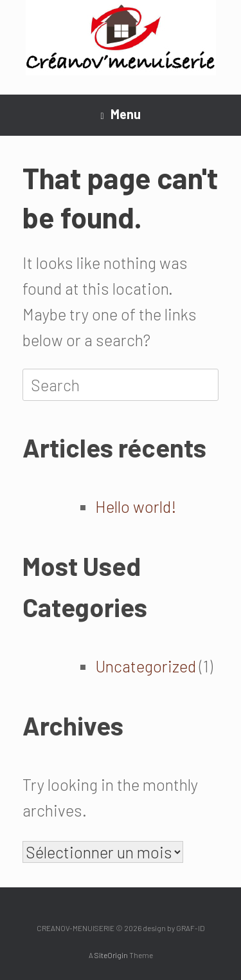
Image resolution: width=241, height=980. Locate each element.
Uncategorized (146, 666)
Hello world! (136, 506)
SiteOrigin (111, 955)
